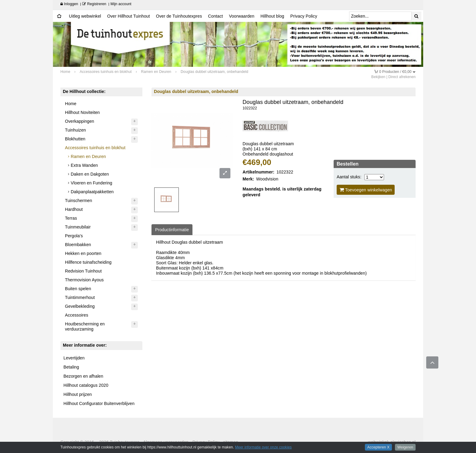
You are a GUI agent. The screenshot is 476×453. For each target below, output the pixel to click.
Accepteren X (378, 447)
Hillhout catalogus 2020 (86, 385)
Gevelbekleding (80, 306)
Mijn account (121, 4)
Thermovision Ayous (84, 280)
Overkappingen (80, 121)
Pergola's (74, 236)
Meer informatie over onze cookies (263, 447)
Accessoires (77, 315)
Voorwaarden (242, 16)
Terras (71, 218)
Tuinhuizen (75, 130)
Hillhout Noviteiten (82, 112)
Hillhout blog (272, 16)
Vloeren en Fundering (92, 183)
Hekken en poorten (83, 253)
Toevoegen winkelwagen (366, 190)
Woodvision (267, 179)
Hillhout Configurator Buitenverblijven (99, 403)
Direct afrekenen (402, 77)
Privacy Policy (304, 16)
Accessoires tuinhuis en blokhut (95, 148)
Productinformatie (172, 230)
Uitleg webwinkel (85, 16)
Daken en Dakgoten (90, 174)
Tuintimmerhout (80, 297)
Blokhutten (75, 139)
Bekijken (378, 77)
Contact (215, 16)
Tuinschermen (78, 201)
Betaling (71, 367)
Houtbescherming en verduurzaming (85, 326)
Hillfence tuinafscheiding (88, 262)
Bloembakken (78, 245)
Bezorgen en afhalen (83, 376)
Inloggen (69, 4)
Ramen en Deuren (88, 156)
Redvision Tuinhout (83, 271)
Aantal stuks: (349, 177)
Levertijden (74, 358)
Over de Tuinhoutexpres (179, 16)
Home (71, 104)
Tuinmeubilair (78, 227)
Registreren (94, 4)
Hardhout (74, 209)
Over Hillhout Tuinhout (129, 16)
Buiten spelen (78, 289)
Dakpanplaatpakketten (92, 192)
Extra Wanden (84, 165)
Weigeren (405, 447)
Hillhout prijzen (78, 394)
